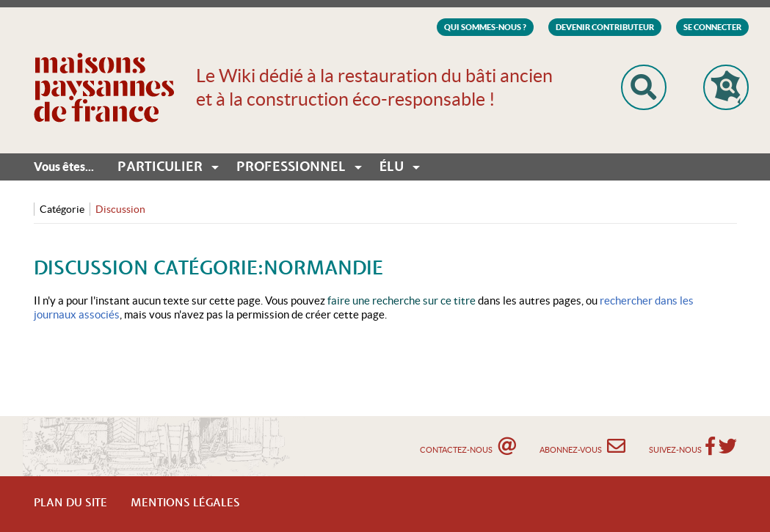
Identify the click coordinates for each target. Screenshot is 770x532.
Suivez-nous (675, 450)
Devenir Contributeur (605, 27)
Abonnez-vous (582, 446)
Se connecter (712, 27)
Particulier (160, 167)
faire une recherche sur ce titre (402, 300)
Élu (392, 167)
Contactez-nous (468, 446)
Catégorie (62, 209)
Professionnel (291, 167)
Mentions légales (185, 503)
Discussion (120, 209)
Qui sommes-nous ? (485, 27)
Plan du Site (70, 503)
